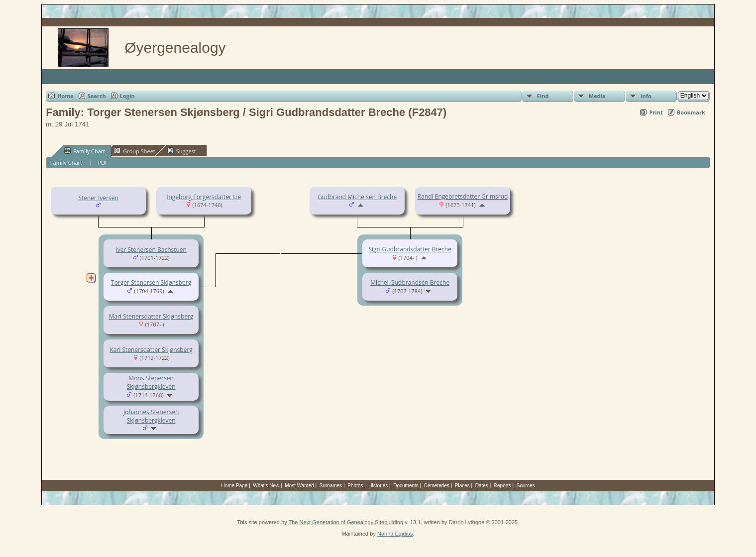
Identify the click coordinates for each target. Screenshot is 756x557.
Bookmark (691, 112)
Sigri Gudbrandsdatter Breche (410, 249)
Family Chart (85, 151)
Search (97, 96)
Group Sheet (135, 151)
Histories (378, 486)
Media (597, 96)
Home (65, 96)
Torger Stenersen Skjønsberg (151, 282)
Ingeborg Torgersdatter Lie (204, 197)
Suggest (182, 151)
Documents (406, 486)
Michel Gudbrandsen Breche (410, 282)
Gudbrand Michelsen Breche (357, 197)
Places (462, 486)
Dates (482, 486)
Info (646, 96)
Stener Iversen (98, 198)
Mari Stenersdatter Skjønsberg (151, 316)
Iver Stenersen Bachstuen (151, 250)
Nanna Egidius (395, 534)
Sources (526, 486)
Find (543, 96)
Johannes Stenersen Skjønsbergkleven (151, 416)
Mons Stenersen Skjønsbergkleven (151, 382)
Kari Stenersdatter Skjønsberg (151, 350)
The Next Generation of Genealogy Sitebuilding (346, 522)
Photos (355, 486)
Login (127, 96)
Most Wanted (299, 486)
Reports (502, 486)
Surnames (331, 486)
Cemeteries (437, 486)
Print (656, 112)
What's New (266, 486)
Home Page (235, 486)
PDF (103, 163)
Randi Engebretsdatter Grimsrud (463, 196)
